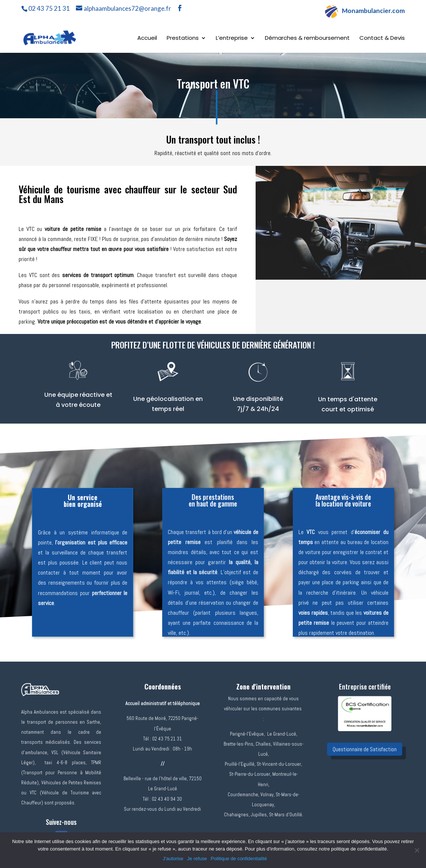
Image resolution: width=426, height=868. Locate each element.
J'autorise (173, 859)
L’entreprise (232, 38)
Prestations (183, 38)
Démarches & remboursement (307, 38)
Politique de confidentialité (239, 859)
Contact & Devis (382, 38)
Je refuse (197, 859)
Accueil (147, 38)
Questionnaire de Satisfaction (365, 749)
